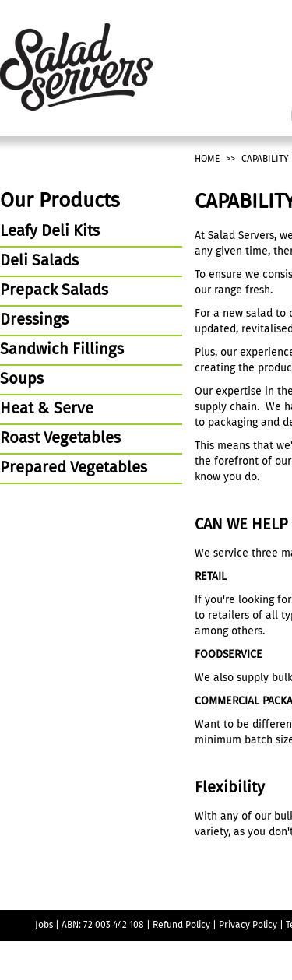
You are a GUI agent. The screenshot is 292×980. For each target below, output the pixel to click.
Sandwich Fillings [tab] (62, 350)
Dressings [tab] (34, 321)
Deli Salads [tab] (39, 262)
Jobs (44, 926)
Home (207, 160)
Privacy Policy (248, 926)
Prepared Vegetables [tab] (74, 469)
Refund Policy (181, 926)
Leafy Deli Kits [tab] (50, 232)
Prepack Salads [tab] (54, 291)
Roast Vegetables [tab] (60, 439)
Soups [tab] (22, 380)
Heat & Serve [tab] (47, 409)
